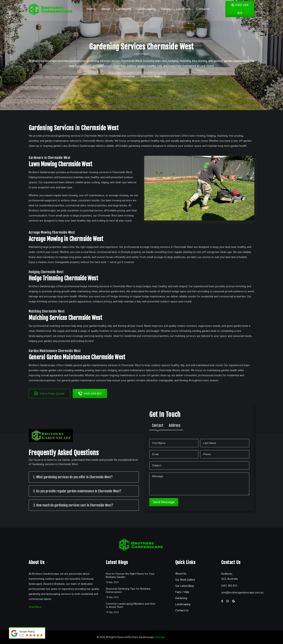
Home (91, 9)
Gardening (123, 9)
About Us (181, 574)
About (106, 9)
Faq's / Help (182, 592)
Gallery (166, 9)
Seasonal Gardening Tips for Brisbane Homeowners (128, 590)
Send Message (164, 502)
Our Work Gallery (185, 580)
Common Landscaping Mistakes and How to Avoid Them (130, 605)
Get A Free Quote (49, 393)
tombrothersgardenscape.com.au (242, 593)
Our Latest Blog (184, 586)
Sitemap (160, 637)
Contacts (203, 9)
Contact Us (182, 610)
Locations (183, 9)
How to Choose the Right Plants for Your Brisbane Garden (130, 575)
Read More (35, 607)
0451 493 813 (240, 9)
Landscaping (146, 9)
